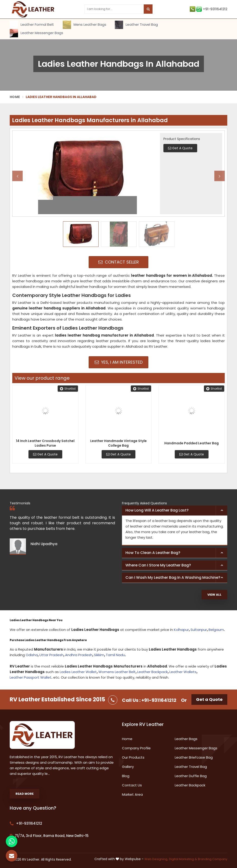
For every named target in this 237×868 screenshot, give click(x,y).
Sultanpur (199, 630)
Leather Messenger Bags (36, 33)
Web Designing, (156, 859)
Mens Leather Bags (84, 25)
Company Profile (136, 748)
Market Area (132, 794)
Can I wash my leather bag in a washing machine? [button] (173, 577)
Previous (17, 176)
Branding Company (213, 859)
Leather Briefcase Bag (194, 757)
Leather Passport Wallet (31, 677)
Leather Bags (186, 739)
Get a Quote (209, 699)
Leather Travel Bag (136, 25)
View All (214, 595)
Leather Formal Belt (32, 25)
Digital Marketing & (183, 859)
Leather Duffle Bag (191, 776)
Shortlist (68, 389)
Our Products (133, 757)
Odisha (32, 655)
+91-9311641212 (209, 9)
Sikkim (99, 655)
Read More (25, 794)
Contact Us (132, 785)
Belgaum (216, 630)
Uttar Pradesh (51, 655)
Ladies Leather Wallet (78, 672)
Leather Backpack (153, 672)
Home (15, 97)
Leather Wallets (183, 672)
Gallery (128, 767)
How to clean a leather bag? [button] (153, 553)
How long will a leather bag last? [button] (157, 510)
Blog (126, 776)
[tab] (175, 511)
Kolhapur (181, 630)
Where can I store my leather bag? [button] (158, 565)
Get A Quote (45, 454)
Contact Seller (119, 262)
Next (220, 176)
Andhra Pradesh (79, 655)
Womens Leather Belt (117, 672)
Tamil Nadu (115, 655)
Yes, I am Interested (119, 362)
